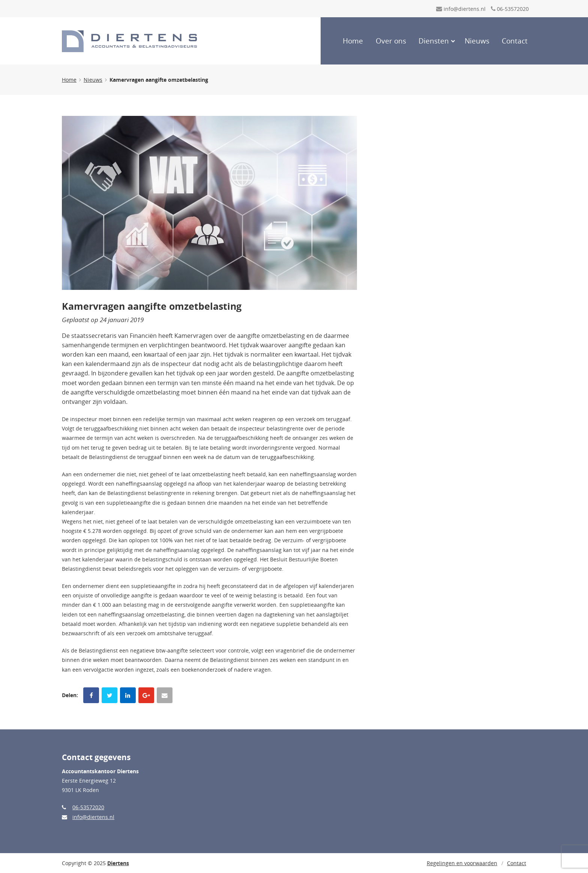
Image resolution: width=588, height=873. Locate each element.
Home (353, 41)
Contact (515, 41)
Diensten (434, 41)
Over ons (391, 41)
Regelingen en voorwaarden (462, 863)
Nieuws (477, 41)
